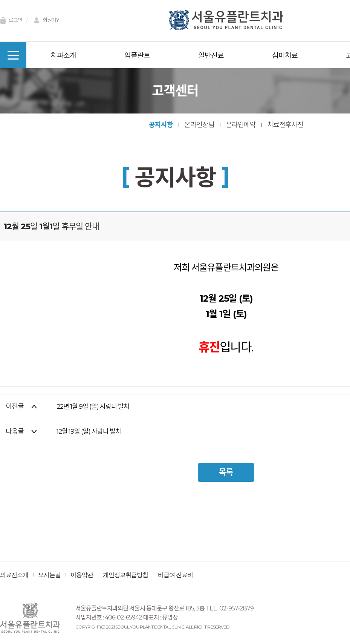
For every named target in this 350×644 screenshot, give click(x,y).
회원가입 (46, 21)
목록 (226, 472)
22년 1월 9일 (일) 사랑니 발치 (93, 406)
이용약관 (82, 575)
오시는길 (49, 575)
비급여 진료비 (175, 575)
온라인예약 (241, 125)
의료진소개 (14, 575)
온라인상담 (199, 125)
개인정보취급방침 (125, 575)
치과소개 (63, 55)
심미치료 (285, 55)
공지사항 (161, 125)
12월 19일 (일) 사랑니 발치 (89, 431)
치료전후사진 (285, 125)
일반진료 (211, 55)
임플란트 (137, 55)
